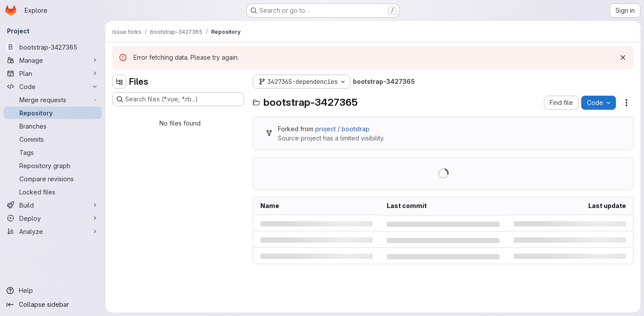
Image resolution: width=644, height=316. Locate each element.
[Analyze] (53, 231)
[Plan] (53, 73)
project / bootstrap (342, 129)
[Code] (53, 86)
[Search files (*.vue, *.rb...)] (178, 99)
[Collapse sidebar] (53, 305)
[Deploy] (53, 218)
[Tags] (53, 152)
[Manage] (53, 60)
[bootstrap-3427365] (53, 47)
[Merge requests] (53, 100)
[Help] (53, 291)
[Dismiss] (623, 57)
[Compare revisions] (53, 179)
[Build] (53, 205)
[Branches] (53, 126)
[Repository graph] (53, 165)
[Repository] (53, 113)
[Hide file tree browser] (119, 82)
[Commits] (53, 139)
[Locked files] (53, 192)
